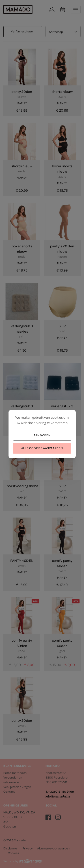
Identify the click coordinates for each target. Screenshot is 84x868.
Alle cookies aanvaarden (42, 448)
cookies (57, 417)
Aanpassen (42, 435)
